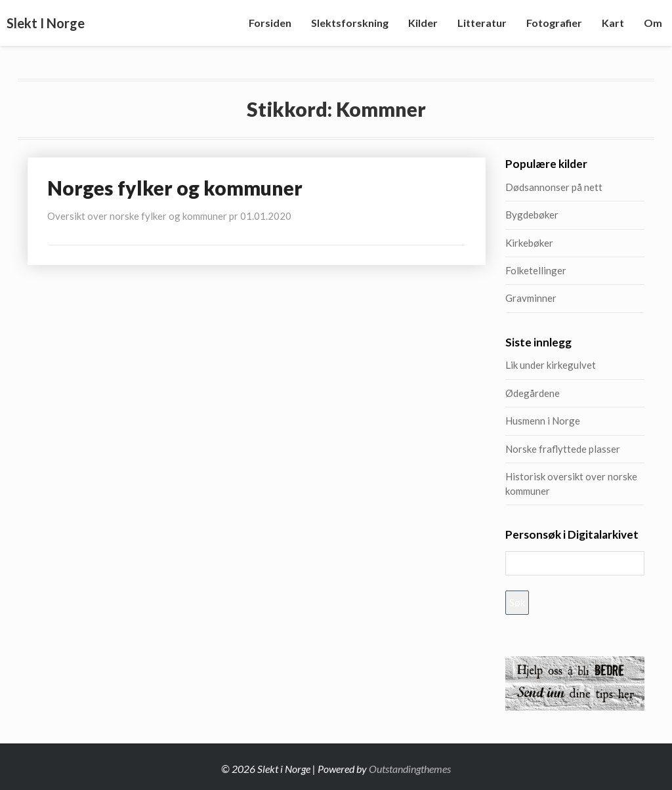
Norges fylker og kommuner (175, 188)
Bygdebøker (532, 215)
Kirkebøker (529, 243)
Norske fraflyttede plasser (563, 449)
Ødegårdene (533, 393)
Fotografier (554, 23)
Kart (613, 23)
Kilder (423, 23)
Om (653, 23)
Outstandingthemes (410, 769)
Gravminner (531, 298)
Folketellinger (536, 270)
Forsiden (270, 23)
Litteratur (482, 23)
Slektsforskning (350, 23)
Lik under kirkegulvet (551, 365)
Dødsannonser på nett (554, 187)
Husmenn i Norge (574, 421)
